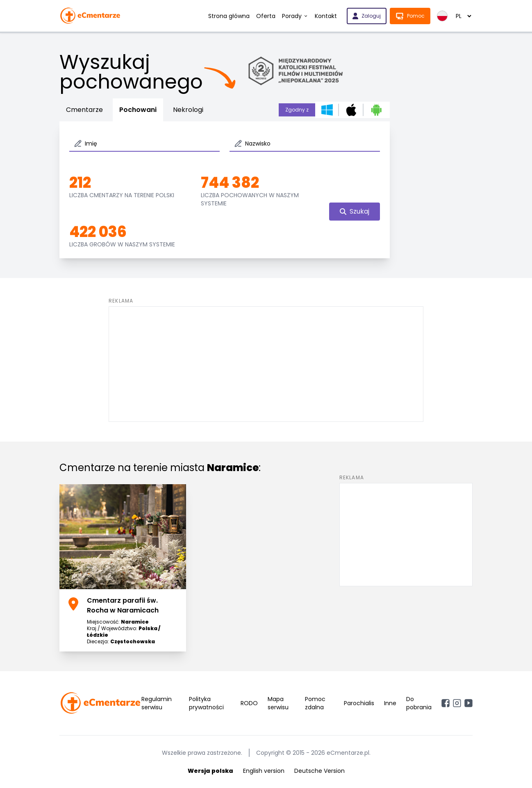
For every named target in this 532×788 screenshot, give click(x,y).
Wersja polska (210, 771)
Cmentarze (84, 110)
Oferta (266, 16)
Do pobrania (419, 703)
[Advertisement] (266, 364)
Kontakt (326, 16)
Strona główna (229, 16)
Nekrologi (188, 110)
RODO (249, 703)
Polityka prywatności (206, 703)
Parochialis (359, 703)
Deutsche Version (319, 771)
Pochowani (138, 110)
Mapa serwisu (278, 703)
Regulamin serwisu (157, 703)
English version (264, 771)
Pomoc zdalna (315, 703)
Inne (390, 703)
